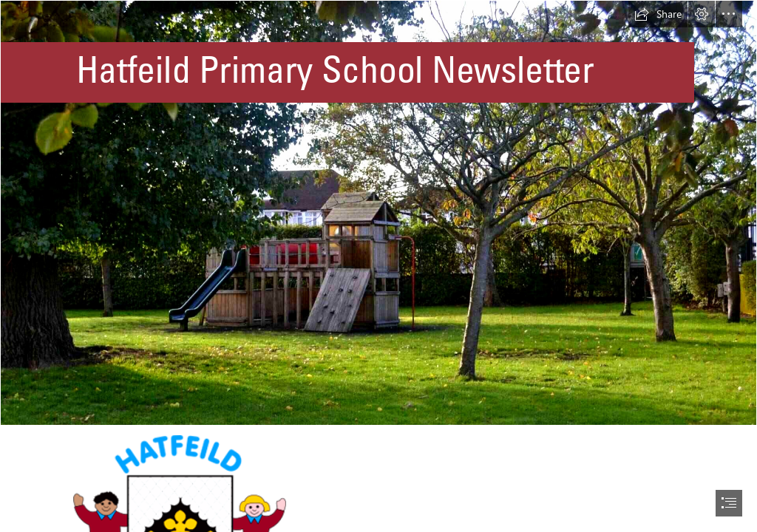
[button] (658, 14)
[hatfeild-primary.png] (378, 213)
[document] (378, 266)
